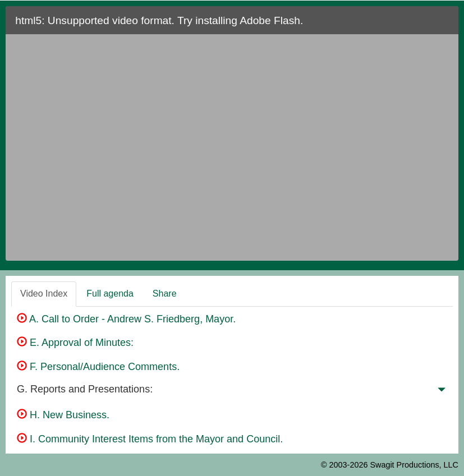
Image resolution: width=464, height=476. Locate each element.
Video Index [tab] (44, 294)
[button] (442, 392)
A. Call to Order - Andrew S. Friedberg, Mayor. (126, 319)
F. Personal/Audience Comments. (98, 367)
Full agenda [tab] (110, 294)
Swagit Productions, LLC (414, 465)
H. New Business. (63, 415)
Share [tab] (165, 294)
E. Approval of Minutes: (75, 343)
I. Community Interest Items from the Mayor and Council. (150, 439)
